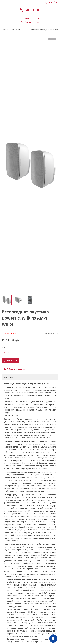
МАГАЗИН (17, 30)
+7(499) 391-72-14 (30, 18)
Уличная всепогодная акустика (44, 30)
